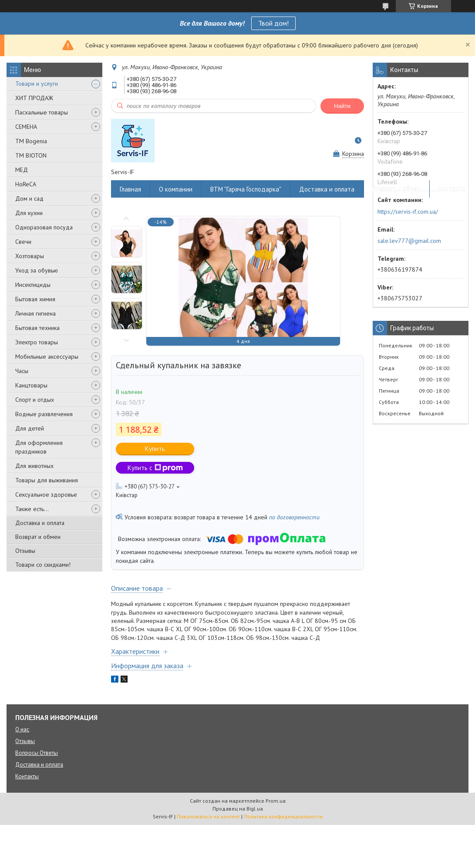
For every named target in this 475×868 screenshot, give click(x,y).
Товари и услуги (37, 84)
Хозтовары (30, 256)
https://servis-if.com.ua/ (408, 212)
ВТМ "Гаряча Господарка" (246, 189)
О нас (22, 729)
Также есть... (32, 509)
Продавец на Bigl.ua (238, 809)
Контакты (452, 189)
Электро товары (37, 342)
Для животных (34, 466)
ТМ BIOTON (31, 155)
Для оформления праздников (39, 447)
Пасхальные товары (42, 112)
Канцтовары (31, 385)
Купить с (155, 468)
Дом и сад (29, 198)
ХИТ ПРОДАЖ (34, 98)
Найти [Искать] (342, 106)
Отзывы (25, 551)
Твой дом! (273, 23)
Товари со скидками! (43, 565)
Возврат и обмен (38, 537)
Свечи (23, 242)
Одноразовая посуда (44, 227)
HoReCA (26, 184)
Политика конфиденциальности (283, 816)
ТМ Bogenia (31, 141)
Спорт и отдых (35, 400)
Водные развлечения (44, 414)
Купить (155, 449)
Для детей (30, 428)
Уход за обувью (37, 270)
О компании (176, 189)
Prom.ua (276, 801)
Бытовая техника (37, 328)
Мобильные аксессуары (47, 357)
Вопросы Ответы (37, 753)
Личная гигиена (35, 313)
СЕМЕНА (26, 127)
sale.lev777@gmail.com (409, 241)
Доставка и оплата (40, 523)
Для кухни (29, 213)
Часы (22, 371)
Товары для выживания (47, 480)
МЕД (22, 170)
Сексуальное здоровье (46, 495)
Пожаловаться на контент (208, 816)
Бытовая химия (35, 299)
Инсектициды (33, 285)
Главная (130, 189)
